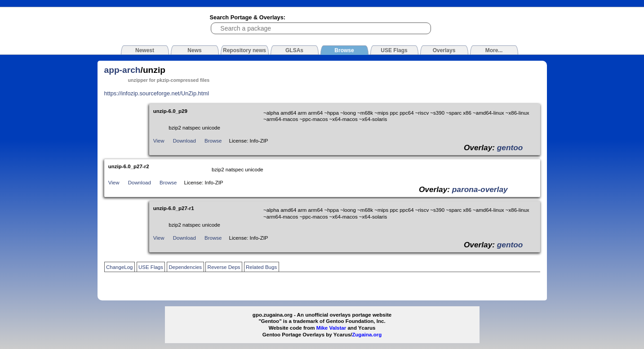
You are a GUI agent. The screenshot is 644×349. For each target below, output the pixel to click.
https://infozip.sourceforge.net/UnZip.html (157, 93)
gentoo (510, 148)
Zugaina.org (367, 335)
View (159, 141)
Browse (213, 141)
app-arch (122, 70)
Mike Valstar (331, 328)
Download (184, 141)
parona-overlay (480, 189)
